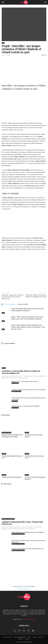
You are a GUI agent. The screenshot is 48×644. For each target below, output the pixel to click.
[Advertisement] (24, 69)
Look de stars (15, 383)
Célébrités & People (12, 6)
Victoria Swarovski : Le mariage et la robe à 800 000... (26, 406)
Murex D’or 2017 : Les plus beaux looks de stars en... (25, 381)
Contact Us (27, 639)
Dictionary (41, 637)
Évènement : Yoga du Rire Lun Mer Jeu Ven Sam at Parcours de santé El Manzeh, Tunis (12, 297)
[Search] (46, 2)
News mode (15, 401)
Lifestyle (4, 454)
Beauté (4, 368)
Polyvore (35, 637)
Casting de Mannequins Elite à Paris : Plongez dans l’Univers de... (22, 523)
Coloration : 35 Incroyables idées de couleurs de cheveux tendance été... (21, 372)
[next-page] (6, 333)
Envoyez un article (8, 637)
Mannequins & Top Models (8, 519)
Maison (27, 433)
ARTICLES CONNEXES (9, 304)
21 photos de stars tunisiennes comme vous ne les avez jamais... (29, 390)
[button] (3, 2)
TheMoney (21, 639)
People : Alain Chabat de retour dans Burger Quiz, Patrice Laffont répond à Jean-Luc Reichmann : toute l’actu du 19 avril (28, 327)
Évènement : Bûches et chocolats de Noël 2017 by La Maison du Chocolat (36, 296)
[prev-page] (3, 333)
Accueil (3, 6)
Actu (19, 6)
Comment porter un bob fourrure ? (12, 477)
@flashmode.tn (24, 589)
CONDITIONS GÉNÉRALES (19, 637)
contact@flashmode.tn (29, 619)
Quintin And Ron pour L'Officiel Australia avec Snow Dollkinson (28, 532)
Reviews (29, 637)
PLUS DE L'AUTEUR (23, 304)
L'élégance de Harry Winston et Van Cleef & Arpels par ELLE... (28, 549)
